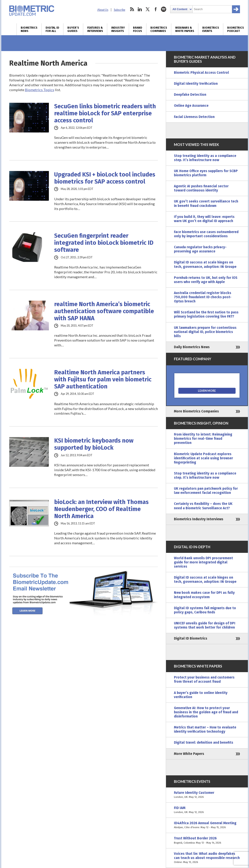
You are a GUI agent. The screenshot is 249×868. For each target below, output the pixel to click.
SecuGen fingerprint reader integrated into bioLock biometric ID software (104, 243)
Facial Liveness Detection (194, 117)
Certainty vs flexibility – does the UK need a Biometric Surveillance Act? (203, 506)
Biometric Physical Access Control (201, 73)
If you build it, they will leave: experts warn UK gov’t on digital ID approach (204, 219)
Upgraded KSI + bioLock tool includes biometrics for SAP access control (105, 178)
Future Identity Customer (207, 795)
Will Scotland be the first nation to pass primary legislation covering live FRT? (206, 314)
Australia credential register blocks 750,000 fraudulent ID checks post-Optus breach (203, 297)
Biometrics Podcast (236, 29)
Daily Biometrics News (192, 347)
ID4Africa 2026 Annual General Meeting (207, 825)
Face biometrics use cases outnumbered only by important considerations (206, 234)
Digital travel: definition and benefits (204, 743)
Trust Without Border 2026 (207, 840)
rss (132, 9)
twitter (148, 9)
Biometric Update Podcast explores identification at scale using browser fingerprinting (203, 458)
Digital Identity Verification (196, 84)
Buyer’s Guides (73, 29)
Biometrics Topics (40, 90)
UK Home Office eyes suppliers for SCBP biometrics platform (206, 173)
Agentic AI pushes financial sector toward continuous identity (201, 188)
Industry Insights (118, 29)
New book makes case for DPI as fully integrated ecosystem (204, 595)
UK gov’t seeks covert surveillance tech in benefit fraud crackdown (206, 203)
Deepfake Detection (190, 95)
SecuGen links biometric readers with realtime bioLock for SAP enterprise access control (105, 113)
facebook (156, 9)
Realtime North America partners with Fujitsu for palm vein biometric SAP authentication (103, 379)
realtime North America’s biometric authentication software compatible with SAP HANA (104, 311)
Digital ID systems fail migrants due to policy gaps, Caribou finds (205, 610)
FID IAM (207, 810)
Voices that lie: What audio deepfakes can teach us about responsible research (207, 858)
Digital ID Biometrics (191, 638)
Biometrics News (29, 29)
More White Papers (189, 754)
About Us (103, 10)
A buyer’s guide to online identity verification (201, 695)
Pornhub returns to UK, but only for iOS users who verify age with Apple (206, 280)
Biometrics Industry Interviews (199, 519)
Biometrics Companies (159, 29)
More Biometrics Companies (196, 411)
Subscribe (120, 10)
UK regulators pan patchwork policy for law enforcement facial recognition (206, 491)
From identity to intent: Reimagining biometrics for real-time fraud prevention (203, 439)
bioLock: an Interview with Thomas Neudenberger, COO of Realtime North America (101, 509)
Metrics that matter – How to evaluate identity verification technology (205, 729)
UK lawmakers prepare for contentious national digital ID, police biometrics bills (205, 332)
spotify (164, 9)
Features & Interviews (95, 29)
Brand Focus (138, 29)
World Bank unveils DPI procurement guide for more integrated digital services (203, 562)
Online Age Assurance (191, 106)
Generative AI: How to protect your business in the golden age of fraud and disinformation (206, 712)
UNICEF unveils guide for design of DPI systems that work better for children (205, 625)
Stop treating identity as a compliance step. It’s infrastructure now (205, 158)
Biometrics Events (211, 29)
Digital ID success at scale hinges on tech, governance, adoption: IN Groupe (205, 264)
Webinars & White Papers (185, 29)
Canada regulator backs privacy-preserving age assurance (200, 249)
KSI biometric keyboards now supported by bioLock (94, 444)
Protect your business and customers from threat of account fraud (204, 680)
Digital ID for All (52, 29)
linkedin (140, 9)
